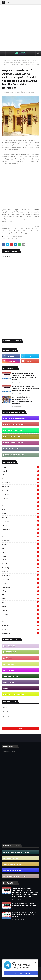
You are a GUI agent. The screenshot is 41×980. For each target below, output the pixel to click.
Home (4, 60)
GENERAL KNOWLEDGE (13, 870)
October (21, 490)
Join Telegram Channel (21, 973)
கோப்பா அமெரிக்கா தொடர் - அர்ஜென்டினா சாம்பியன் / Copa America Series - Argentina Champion (23, 400)
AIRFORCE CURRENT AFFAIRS (15, 418)
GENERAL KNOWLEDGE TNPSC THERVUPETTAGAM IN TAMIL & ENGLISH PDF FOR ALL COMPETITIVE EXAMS (25, 376)
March (21, 471)
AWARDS (8, 658)
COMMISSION (10, 664)
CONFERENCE (10, 670)
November (21, 486)
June (21, 506)
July (21, 502)
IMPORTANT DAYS (12, 676)
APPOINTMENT (11, 652)
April (21, 467)
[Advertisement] (20, 27)
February (21, 475)
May (21, 510)
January (21, 479)
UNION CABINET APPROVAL (15, 694)
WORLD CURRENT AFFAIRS (14, 455)
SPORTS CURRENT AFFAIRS (15, 443)
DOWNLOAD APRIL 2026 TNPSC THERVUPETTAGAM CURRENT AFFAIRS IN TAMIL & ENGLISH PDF (26, 388)
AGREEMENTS (10, 646)
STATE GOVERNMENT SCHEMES (16, 876)
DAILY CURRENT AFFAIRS (14, 237)
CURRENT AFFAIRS (12, 858)
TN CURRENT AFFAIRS (13, 449)
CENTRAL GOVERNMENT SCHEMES (17, 852)
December (21, 483)
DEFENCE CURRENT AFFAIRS (15, 424)
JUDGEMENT (10, 682)
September (21, 494)
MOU (7, 688)
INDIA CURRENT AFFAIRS (14, 60)
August (21, 498)
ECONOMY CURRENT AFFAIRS (15, 430)
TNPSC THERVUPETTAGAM (12, 92)
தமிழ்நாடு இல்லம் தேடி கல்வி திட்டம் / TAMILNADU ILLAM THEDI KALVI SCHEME (25, 915)
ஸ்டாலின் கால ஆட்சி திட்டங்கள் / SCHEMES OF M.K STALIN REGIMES (24, 904)
